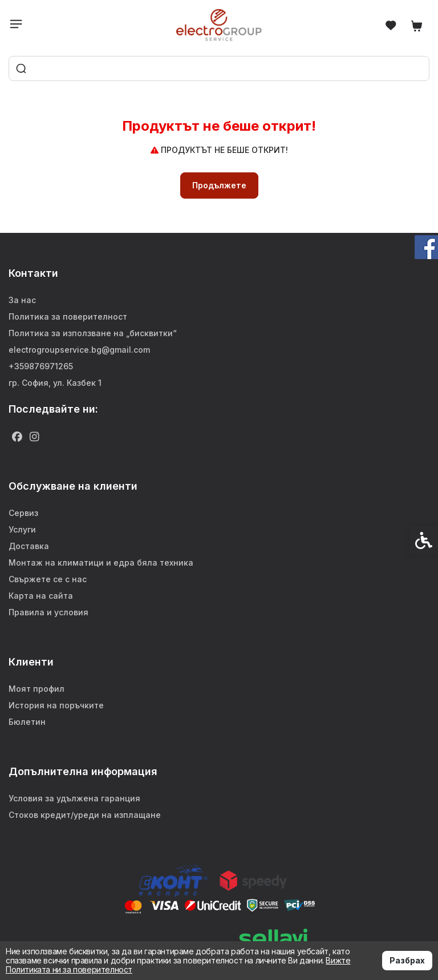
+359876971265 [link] (41, 366)
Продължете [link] (219, 185)
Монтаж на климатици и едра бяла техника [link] (101, 562)
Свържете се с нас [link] (48, 579)
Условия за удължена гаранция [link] (74, 798)
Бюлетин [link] (27, 722)
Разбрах (407, 960)
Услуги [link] (22, 529)
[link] (219, 25)
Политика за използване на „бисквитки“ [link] (93, 333)
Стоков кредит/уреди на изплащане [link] (85, 815)
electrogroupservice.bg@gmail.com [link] (79, 350)
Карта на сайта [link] (41, 596)
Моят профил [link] (36, 689)
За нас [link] (22, 300)
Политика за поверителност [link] (68, 316)
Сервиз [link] (23, 513)
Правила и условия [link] (48, 612)
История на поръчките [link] (56, 705)
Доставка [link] (29, 546)
